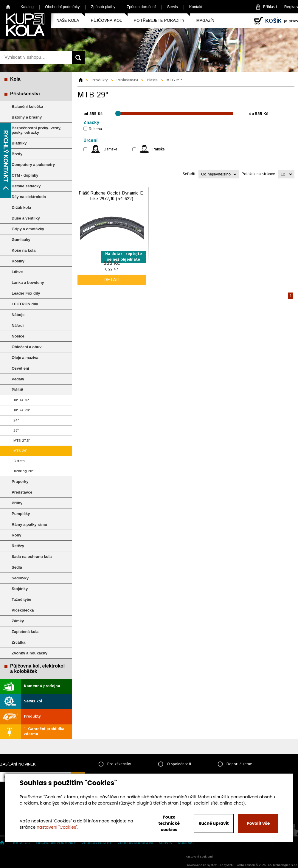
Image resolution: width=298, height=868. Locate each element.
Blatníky (19, 143)
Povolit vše (258, 823)
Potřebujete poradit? (159, 21)
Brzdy (17, 154)
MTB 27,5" (22, 441)
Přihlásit (270, 7)
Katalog (27, 7)
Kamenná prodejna (42, 686)
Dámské (111, 149)
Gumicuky (21, 240)
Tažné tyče (21, 599)
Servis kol (33, 701)
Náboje (18, 315)
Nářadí (18, 325)
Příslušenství (25, 94)
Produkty (32, 717)
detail (112, 280)
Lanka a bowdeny (28, 283)
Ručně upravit (214, 823)
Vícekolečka (23, 610)
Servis (173, 7)
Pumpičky (21, 514)
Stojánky (20, 589)
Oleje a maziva (25, 358)
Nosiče (18, 336)
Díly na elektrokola (29, 197)
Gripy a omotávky (28, 229)
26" (16, 431)
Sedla (17, 567)
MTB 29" (20, 451)
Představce (22, 492)
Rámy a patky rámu (29, 524)
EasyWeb (226, 865)
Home (8, 7)
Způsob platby (103, 7)
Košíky (18, 261)
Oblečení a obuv (27, 347)
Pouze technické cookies (169, 823)
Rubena (95, 129)
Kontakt (196, 7)
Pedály (18, 379)
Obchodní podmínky (62, 7)
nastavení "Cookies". (57, 827)
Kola (15, 79)
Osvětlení (20, 368)
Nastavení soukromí (199, 857)
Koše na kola (24, 250)
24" (16, 420)
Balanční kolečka (27, 106)
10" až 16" (21, 400)
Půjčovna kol (106, 21)
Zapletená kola (25, 632)
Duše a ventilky (26, 218)
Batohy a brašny (27, 117)
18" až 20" (22, 410)
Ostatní (20, 461)
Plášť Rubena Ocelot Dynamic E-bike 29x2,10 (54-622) (112, 196)
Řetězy (18, 546)
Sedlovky (20, 578)
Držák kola (21, 207)
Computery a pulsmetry (33, 165)
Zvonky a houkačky (30, 653)
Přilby (17, 503)
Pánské (159, 149)
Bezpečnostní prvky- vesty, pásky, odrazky (37, 130)
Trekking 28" (24, 471)
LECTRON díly (25, 304)
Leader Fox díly (26, 293)
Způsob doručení (141, 7)
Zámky (18, 621)
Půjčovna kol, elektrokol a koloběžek (37, 669)
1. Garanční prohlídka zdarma (44, 732)
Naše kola (68, 21)
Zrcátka (18, 642)
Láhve (17, 272)
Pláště (17, 390)
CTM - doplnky (25, 175)
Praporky (20, 482)
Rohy (17, 535)
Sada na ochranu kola (32, 557)
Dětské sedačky (26, 186)
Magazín (205, 21)
